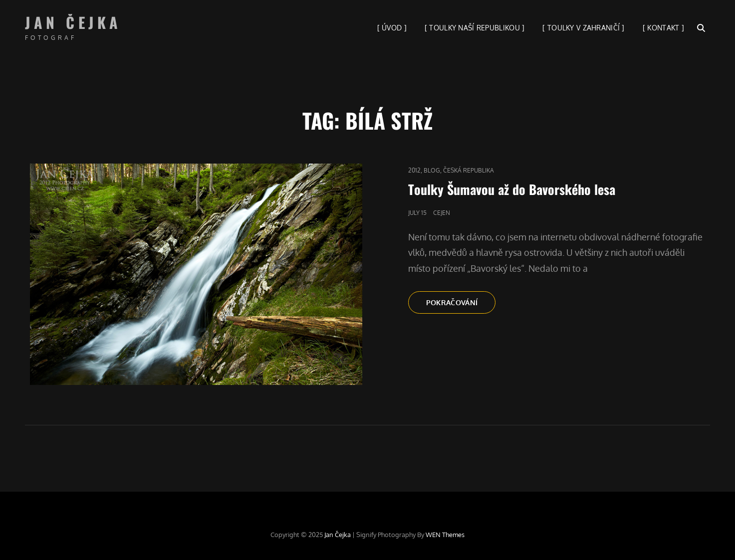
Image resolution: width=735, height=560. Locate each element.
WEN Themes (445, 535)
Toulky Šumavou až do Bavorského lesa (512, 189)
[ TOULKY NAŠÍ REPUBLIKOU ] (475, 28)
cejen (442, 213)
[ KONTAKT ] (663, 28)
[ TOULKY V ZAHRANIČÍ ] (583, 28)
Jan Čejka (73, 22)
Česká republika (469, 170)
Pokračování (461, 305)
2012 (414, 170)
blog (432, 170)
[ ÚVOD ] (392, 28)
